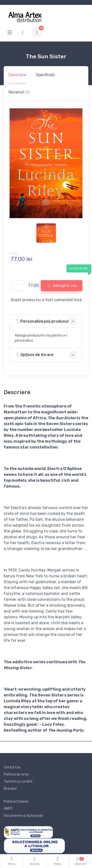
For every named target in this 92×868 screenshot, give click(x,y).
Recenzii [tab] (19, 92)
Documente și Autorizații (23, 816)
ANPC (8, 809)
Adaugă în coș (63, 286)
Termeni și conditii (18, 781)
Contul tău (12, 767)
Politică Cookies (16, 802)
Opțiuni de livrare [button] (35, 354)
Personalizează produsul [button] (43, 321)
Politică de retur (16, 774)
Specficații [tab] (45, 75)
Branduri (10, 789)
